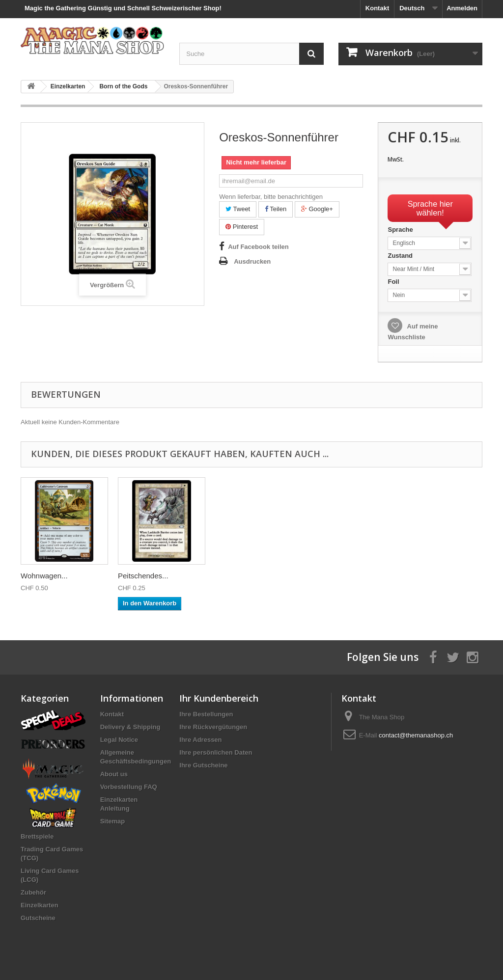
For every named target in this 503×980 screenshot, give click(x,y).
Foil (394, 282)
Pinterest (242, 227)
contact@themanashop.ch (416, 735)
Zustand (401, 256)
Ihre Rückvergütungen (213, 727)
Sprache (401, 230)
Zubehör (33, 892)
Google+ (317, 209)
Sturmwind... (138, 576)
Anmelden (462, 8)
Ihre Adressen (200, 740)
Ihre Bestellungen (206, 714)
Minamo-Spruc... (48, 576)
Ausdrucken (252, 261)
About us (114, 774)
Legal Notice (119, 740)
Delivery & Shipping (130, 727)
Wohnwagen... (336, 576)
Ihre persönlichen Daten (216, 752)
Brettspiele (37, 836)
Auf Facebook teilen (258, 247)
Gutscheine (38, 918)
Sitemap (113, 821)
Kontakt (377, 8)
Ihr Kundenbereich (219, 698)
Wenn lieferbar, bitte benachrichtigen (271, 197)
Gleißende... (235, 576)
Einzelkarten (40, 905)
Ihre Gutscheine (203, 765)
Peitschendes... (435, 576)
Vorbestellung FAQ (129, 787)
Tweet (238, 209)
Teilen (276, 209)
